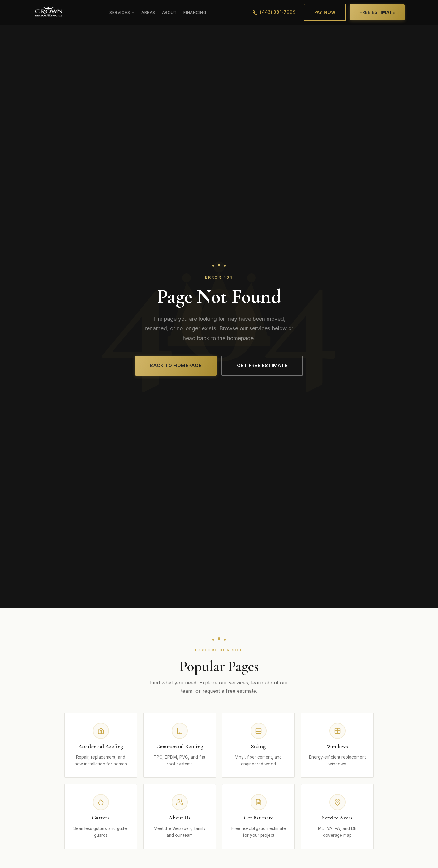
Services (122, 12)
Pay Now (325, 12)
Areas (148, 12)
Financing (195, 12)
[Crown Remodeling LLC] (48, 12)
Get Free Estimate (262, 366)
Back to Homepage (176, 366)
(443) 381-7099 (274, 12)
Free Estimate (377, 12)
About (170, 12)
